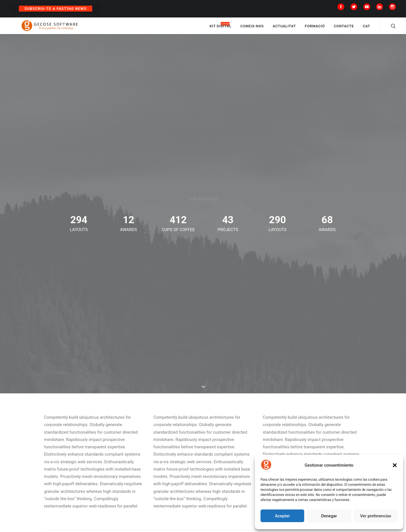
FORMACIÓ (315, 29)
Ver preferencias (376, 516)
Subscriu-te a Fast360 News (56, 9)
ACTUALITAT (284, 29)
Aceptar (282, 516)
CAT (367, 29)
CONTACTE (344, 29)
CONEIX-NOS (252, 29)
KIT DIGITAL (220, 29)
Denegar (329, 516)
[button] (395, 465)
